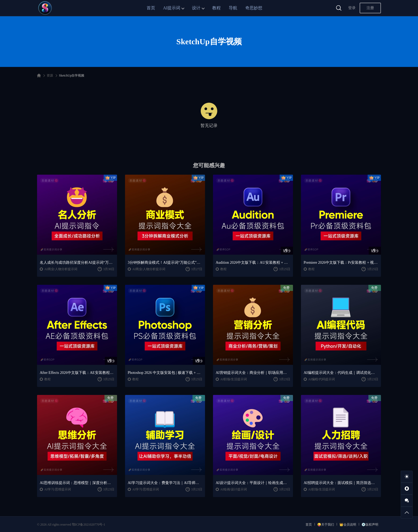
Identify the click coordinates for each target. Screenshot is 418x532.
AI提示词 (172, 8)
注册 (370, 8)
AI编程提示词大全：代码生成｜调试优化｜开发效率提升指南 (341, 373)
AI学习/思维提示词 (58, 489)
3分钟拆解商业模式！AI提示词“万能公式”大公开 (165, 263)
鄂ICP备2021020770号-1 (89, 525)
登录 (352, 8)
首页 (151, 8)
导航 (233, 8)
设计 (196, 8)
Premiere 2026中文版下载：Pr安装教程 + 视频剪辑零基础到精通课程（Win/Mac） (341, 263)
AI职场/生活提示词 (234, 379)
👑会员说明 (348, 525)
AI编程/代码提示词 (321, 379)
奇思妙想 (254, 8)
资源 (50, 75)
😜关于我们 (326, 525)
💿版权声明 (370, 525)
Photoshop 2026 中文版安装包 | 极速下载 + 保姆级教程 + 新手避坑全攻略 (165, 373)
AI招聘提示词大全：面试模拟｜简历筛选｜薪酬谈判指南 (341, 483)
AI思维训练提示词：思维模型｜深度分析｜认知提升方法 (77, 483)
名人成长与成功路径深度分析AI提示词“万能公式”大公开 (77, 263)
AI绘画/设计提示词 (234, 489)
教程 (216, 8)
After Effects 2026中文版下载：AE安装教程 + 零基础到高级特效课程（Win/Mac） (77, 373)
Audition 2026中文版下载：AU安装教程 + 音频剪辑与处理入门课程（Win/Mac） (253, 263)
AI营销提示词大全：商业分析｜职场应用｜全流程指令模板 (253, 373)
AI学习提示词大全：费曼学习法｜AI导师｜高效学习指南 (165, 483)
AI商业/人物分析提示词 (61, 269)
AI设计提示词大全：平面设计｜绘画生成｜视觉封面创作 (253, 483)
